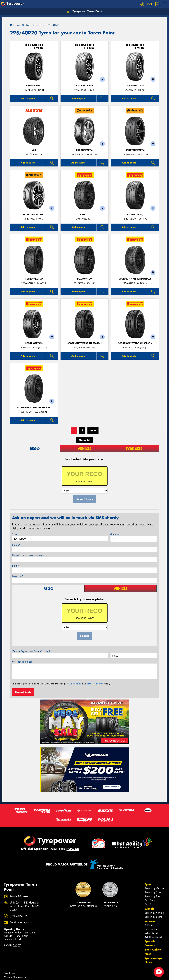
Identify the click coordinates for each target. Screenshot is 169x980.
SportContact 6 (135, 150)
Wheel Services (153, 933)
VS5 (34, 150)
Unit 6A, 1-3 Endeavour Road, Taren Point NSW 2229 (24, 906)
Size (14, 534)
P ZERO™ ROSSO (34, 279)
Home (15, 25)
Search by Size (153, 892)
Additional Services (155, 937)
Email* (16, 566)
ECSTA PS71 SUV (84, 86)
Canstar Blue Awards (15, 977)
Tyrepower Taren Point (84, 11)
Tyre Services (151, 929)
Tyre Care (150, 900)
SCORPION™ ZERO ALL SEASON (34, 408)
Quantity (115, 534)
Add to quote (28, 98)
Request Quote (23, 692)
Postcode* (18, 576)
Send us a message (21, 923)
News (148, 962)
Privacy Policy (74, 684)
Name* (16, 545)
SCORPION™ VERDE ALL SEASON (84, 343)
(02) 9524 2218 (20, 916)
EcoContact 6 (84, 150)
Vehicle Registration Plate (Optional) (31, 651)
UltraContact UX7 (34, 214)
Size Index (9, 973)
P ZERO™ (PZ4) (135, 214)
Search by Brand (153, 896)
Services (150, 921)
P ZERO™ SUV (84, 279)
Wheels (149, 909)
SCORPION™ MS (34, 343)
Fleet (148, 954)
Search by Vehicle (154, 888)
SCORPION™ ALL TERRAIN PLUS (135, 279)
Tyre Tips (149, 905)
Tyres (148, 884)
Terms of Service (95, 684)
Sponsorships (153, 958)
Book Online (153, 950)
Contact (150, 945)
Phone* (30, 555)
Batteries (149, 925)
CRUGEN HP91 (34, 86)
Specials (150, 941)
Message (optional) (22, 662)
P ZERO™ (84, 214)
